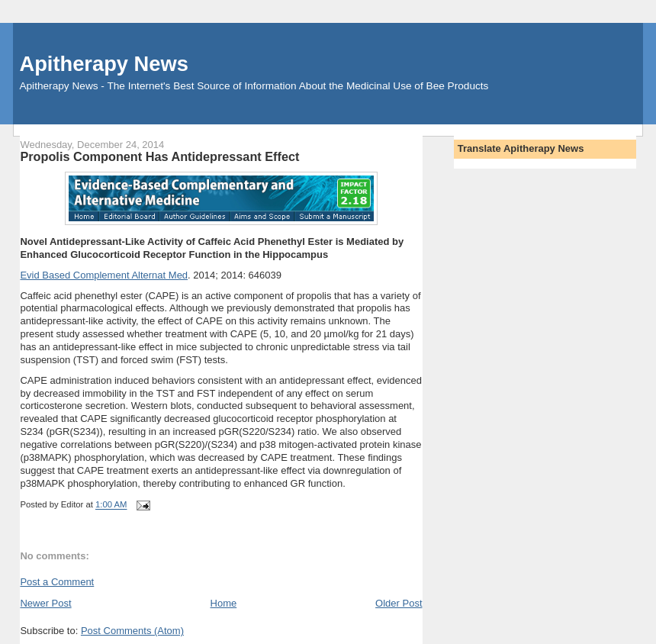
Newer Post (45, 603)
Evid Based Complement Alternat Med (104, 275)
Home (224, 603)
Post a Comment (57, 582)
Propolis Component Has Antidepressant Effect (159, 156)
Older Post (399, 603)
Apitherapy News (103, 64)
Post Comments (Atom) (132, 631)
